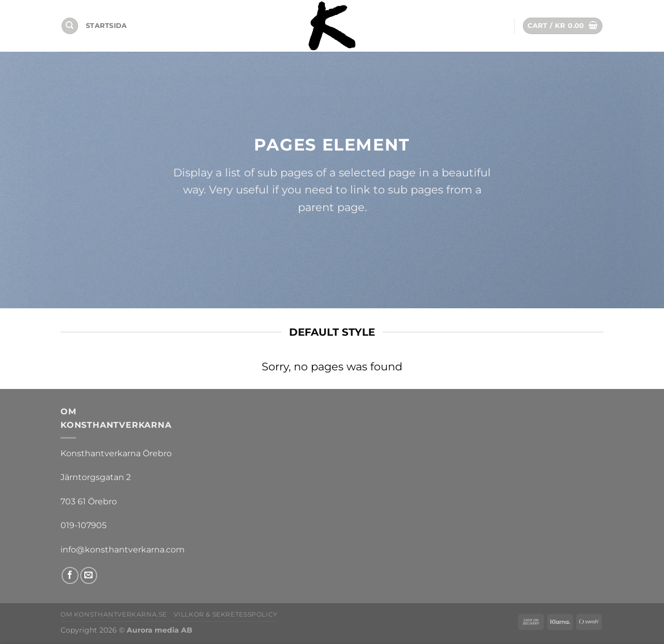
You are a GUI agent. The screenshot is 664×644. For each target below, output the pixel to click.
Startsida (106, 26)
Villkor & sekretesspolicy (225, 614)
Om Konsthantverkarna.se (114, 614)
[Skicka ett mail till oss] (89, 575)
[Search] (70, 26)
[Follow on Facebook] (70, 575)
